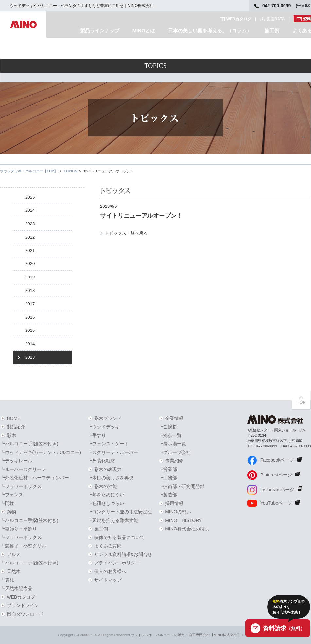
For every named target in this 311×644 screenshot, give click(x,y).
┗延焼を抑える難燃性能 (113, 520)
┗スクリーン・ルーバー (113, 452)
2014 (30, 344)
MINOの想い (178, 512)
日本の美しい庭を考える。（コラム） (210, 31)
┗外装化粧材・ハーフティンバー (35, 478)
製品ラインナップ (100, 31)
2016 (30, 317)
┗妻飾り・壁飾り (19, 529)
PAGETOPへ (301, 400)
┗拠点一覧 (170, 435)
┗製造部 (168, 495)
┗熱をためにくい (106, 495)
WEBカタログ (239, 19)
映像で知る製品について (119, 537)
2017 (30, 304)
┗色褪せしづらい (106, 503)
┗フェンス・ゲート (108, 444)
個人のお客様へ (110, 571)
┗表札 (7, 580)
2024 (30, 210)
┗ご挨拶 (168, 427)
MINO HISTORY (183, 520)
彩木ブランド (108, 418)
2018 (30, 290)
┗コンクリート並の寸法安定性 (120, 512)
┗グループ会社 (175, 452)
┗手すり (97, 435)
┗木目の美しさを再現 (111, 478)
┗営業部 (168, 469)
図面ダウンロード (25, 614)
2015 (30, 330)
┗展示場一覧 (172, 444)
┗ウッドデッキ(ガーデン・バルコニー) (41, 452)
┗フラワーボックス (21, 486)
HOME (14, 418)
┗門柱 (7, 503)
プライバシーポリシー (117, 563)
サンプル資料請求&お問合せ (123, 554)
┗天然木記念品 (16, 588)
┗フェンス (12, 495)
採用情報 (174, 503)
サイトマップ (108, 580)
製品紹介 (16, 427)
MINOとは (144, 31)
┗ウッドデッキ (104, 427)
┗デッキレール (16, 461)
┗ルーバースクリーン (23, 469)
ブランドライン (23, 605)
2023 (30, 224)
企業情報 (174, 418)
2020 (30, 264)
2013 (30, 357)
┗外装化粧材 (101, 461)
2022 (30, 237)
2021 (30, 250)
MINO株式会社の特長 (187, 529)
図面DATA (276, 19)
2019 (30, 277)
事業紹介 (174, 461)
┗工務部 (168, 478)
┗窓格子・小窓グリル (23, 546)
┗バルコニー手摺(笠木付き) (29, 444)
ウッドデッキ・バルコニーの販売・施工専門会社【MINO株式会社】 (186, 635)
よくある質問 (108, 546)
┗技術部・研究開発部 (181, 486)
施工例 (272, 31)
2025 (30, 197)
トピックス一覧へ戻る (126, 233)
